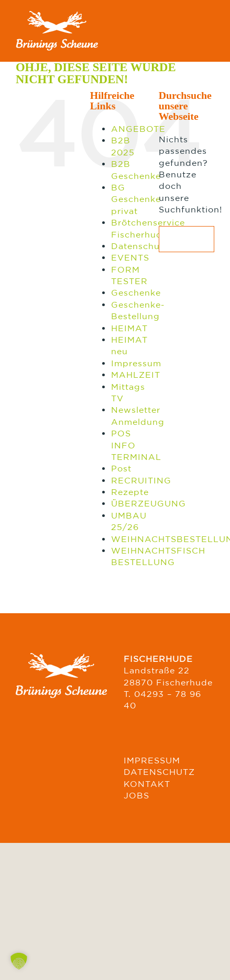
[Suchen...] (187, 239)
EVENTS (130, 257)
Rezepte (130, 492)
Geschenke (136, 292)
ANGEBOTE (138, 129)
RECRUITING (141, 480)
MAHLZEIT (136, 375)
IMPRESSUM (152, 760)
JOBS (136, 795)
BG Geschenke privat (136, 199)
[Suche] (172, 239)
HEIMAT (129, 328)
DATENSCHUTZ (159, 772)
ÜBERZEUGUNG (149, 503)
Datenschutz (140, 246)
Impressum (136, 363)
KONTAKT (147, 784)
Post (121, 468)
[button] (19, 961)
